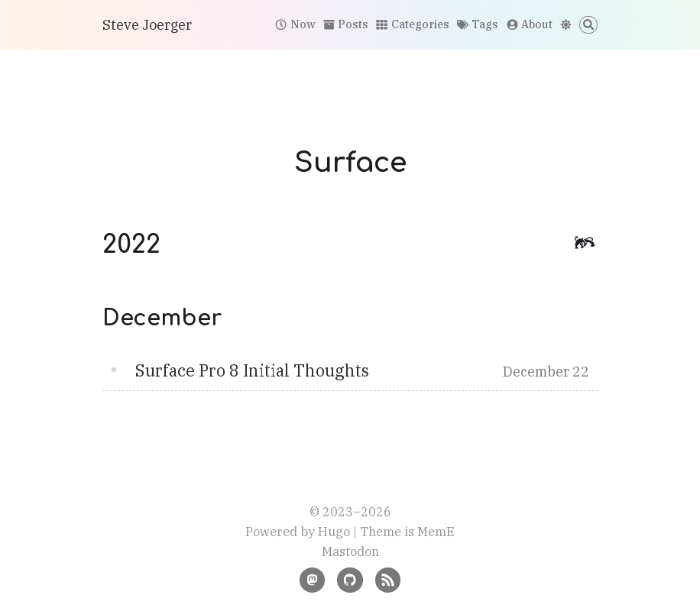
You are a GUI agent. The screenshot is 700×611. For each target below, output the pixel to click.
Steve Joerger (147, 25)
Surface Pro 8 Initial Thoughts (252, 370)
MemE (436, 531)
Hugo (334, 531)
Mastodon (350, 551)
